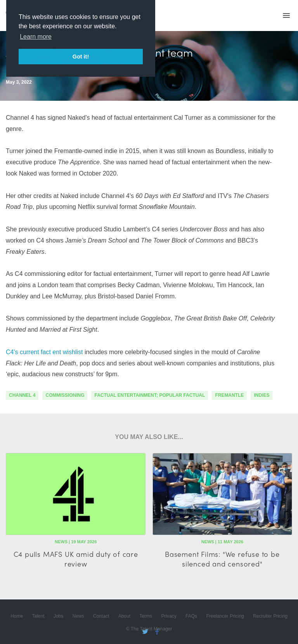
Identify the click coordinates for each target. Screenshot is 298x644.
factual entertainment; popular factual (150, 395)
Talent (38, 616)
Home (17, 616)
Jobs (58, 616)
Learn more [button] (36, 37)
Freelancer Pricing (225, 616)
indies (262, 395)
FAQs (191, 616)
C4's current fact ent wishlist (44, 352)
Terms (146, 616)
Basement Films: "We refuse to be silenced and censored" (222, 559)
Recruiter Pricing (270, 616)
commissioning (65, 395)
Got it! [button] (81, 57)
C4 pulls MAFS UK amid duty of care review (76, 559)
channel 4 (22, 395)
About (124, 616)
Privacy (169, 616)
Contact (101, 616)
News (78, 616)
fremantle (229, 395)
